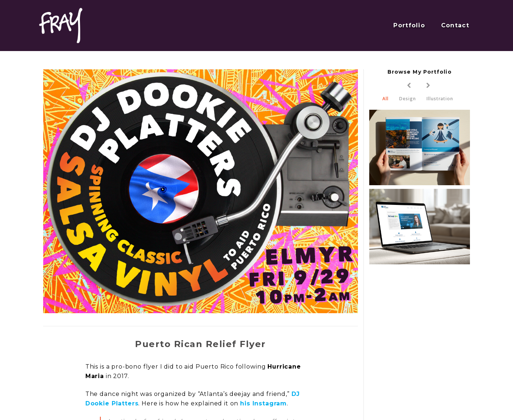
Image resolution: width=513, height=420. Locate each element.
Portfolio (409, 25)
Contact (455, 25)
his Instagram (263, 403)
